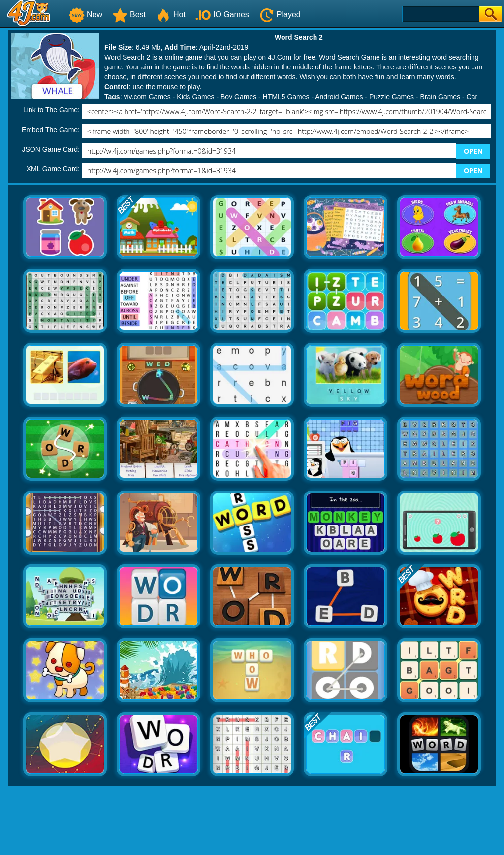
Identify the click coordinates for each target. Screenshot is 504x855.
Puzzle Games (392, 97)
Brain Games (440, 97)
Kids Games (195, 97)
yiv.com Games (147, 97)
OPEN (473, 151)
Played (280, 15)
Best (129, 15)
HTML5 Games (286, 97)
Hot (171, 15)
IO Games (222, 15)
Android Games (339, 97)
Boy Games (238, 97)
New (86, 15)
